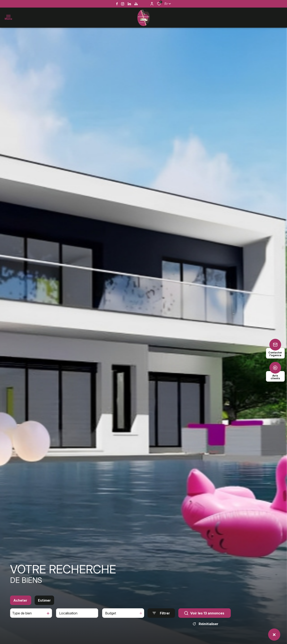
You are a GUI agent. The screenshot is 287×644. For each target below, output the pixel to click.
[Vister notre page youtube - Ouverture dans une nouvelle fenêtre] (136, 4)
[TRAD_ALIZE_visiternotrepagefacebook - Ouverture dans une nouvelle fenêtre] (117, 4)
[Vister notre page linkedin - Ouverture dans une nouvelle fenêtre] (129, 4)
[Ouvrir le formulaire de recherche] (161, 616)
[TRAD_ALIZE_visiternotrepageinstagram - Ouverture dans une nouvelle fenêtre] (123, 4)
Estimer (44, 603)
